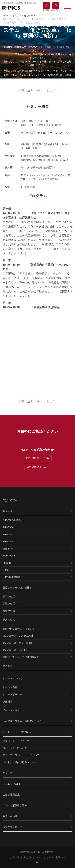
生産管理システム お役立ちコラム (22, 721)
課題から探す (10, 604)
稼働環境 (7, 702)
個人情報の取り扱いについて (27, 858)
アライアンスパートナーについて (21, 755)
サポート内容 (10, 687)
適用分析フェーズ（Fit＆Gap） (20, 629)
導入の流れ (9, 620)
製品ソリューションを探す (17, 588)
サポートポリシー (12, 694)
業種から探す (10, 611)
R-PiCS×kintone (11, 577)
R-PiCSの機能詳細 (13, 520)
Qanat (6, 570)
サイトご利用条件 (56, 858)
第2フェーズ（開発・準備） (18, 643)
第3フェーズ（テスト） (16, 650)
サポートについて (12, 678)
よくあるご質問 (11, 784)
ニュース (7, 773)
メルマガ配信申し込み (15, 805)
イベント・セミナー (14, 710)
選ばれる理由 (10, 500)
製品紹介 (7, 511)
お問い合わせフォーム (37, 458)
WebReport (9, 556)
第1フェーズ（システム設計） (19, 636)
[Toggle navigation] (68, 6)
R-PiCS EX (9, 541)
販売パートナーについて (16, 741)
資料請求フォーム (37, 467)
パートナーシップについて (17, 732)
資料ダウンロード (12, 827)
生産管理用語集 (11, 795)
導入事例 (7, 666)
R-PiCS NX (9, 534)
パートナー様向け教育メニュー (20, 762)
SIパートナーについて (15, 748)
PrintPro (7, 563)
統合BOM (8, 549)
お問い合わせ (10, 816)
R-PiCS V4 (9, 527)
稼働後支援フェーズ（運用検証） (21, 657)
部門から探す (10, 597)
